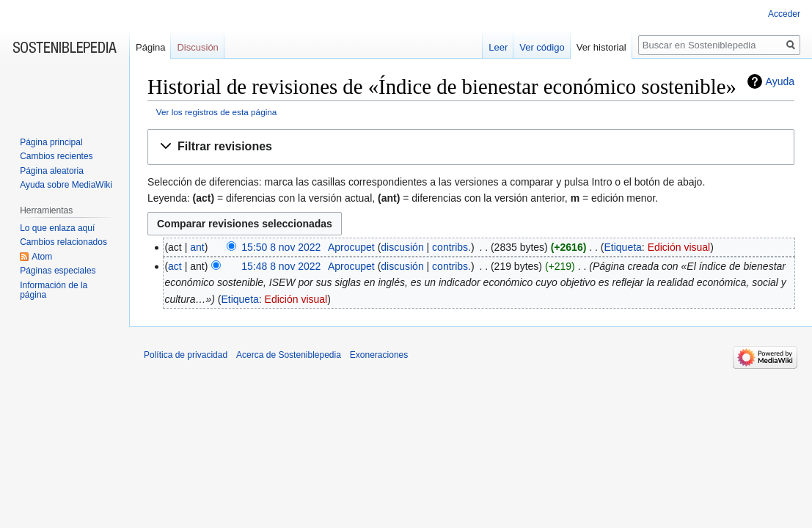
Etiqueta (622, 247)
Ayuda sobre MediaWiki (66, 185)
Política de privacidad (186, 355)
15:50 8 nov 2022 (281, 247)
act (175, 266)
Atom (42, 257)
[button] (471, 147)
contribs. (451, 247)
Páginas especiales (58, 271)
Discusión (197, 47)
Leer (498, 47)
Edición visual (679, 247)
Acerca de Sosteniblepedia (289, 355)
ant (197, 247)
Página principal (51, 142)
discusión (402, 247)
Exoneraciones (379, 355)
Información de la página (54, 290)
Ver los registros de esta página (217, 112)
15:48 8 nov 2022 (281, 266)
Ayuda (780, 81)
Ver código (542, 47)
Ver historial (601, 47)
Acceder (784, 14)
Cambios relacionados (63, 242)
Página (150, 47)
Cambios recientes (56, 156)
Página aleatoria (52, 171)
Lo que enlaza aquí (57, 228)
